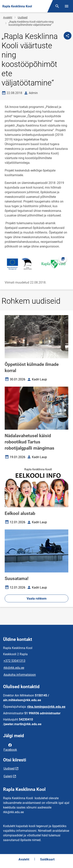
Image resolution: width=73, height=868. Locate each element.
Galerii (8, 776)
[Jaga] (68, 36)
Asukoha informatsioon (20, 675)
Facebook (10, 747)
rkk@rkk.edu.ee (14, 668)
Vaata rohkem (37, 599)
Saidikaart (47, 859)
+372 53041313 (14, 661)
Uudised (23, 17)
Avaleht (8, 17)
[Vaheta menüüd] (67, 6)
